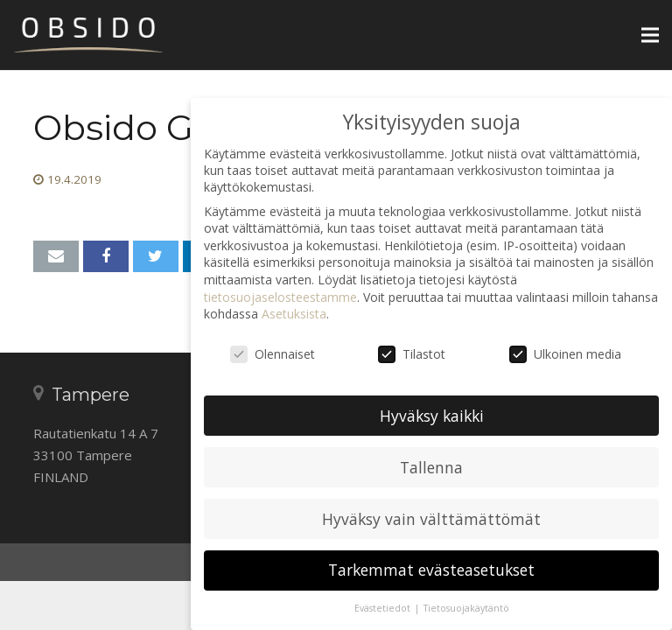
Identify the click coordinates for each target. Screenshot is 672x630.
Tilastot (412, 354)
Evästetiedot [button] (384, 608)
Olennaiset (273, 354)
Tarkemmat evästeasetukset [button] (431, 570)
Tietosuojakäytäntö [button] (466, 608)
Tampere (91, 395)
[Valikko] (650, 35)
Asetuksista (294, 314)
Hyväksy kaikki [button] (432, 416)
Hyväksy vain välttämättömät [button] (431, 519)
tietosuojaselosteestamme (280, 297)
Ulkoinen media (565, 354)
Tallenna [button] (431, 467)
